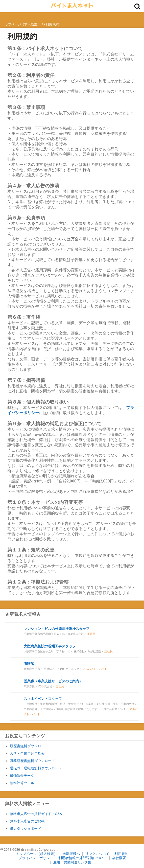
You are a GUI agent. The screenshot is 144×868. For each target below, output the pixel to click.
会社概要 (119, 858)
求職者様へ (71, 854)
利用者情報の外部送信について (83, 858)
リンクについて (97, 854)
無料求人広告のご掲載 (27, 821)
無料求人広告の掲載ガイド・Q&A (36, 814)
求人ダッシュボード (25, 829)
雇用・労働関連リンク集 (72, 862)
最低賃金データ (22, 776)
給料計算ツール (22, 783)
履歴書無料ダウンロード (29, 746)
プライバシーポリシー (36, 858)
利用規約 (121, 854)
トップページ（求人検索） (37, 854)
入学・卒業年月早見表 (27, 753)
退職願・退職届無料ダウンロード (36, 768)
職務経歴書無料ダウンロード (32, 761)
